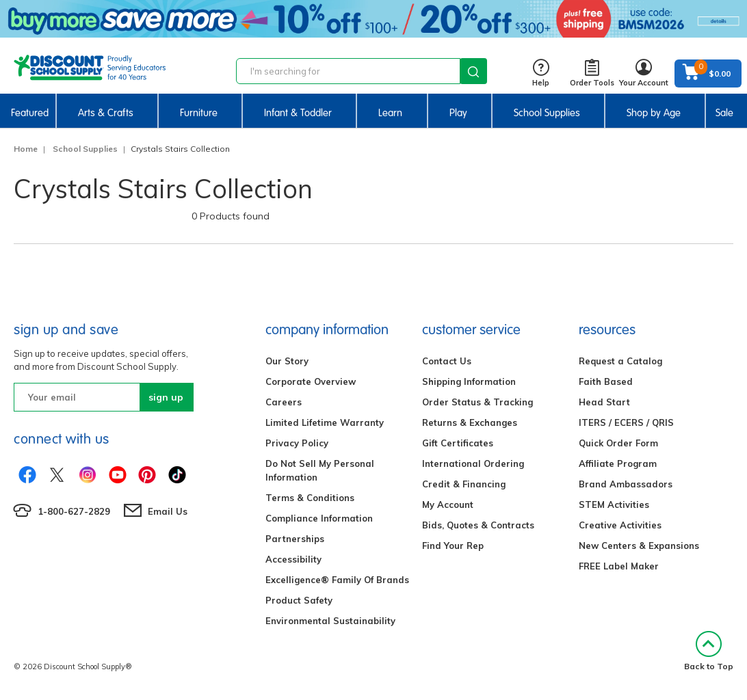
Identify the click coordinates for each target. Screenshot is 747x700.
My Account (448, 504)
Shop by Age (654, 113)
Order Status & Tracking (477, 402)
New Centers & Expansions (639, 546)
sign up (166, 397)
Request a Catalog (620, 361)
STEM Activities (614, 504)
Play (458, 113)
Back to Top (709, 651)
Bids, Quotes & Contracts (478, 525)
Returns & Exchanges (470, 422)
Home (26, 149)
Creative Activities (620, 525)
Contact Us (447, 361)
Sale (724, 113)
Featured (30, 113)
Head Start (604, 402)
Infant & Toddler (298, 113)
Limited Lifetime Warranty (325, 422)
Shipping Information (469, 381)
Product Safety (299, 600)
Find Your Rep (453, 546)
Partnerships (295, 539)
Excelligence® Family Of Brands (337, 580)
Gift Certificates (458, 443)
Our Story (287, 361)
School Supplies (547, 113)
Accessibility (293, 559)
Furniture (199, 113)
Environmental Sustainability (330, 621)
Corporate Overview (311, 381)
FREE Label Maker (619, 566)
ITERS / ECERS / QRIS (626, 422)
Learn (390, 113)
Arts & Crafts (106, 113)
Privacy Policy (297, 443)
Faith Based (606, 381)
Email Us (168, 511)
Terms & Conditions (310, 498)
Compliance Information (319, 518)
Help (541, 73)
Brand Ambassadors (626, 484)
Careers (284, 402)
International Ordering (473, 463)
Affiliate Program (618, 463)
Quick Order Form (618, 443)
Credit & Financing (464, 484)
